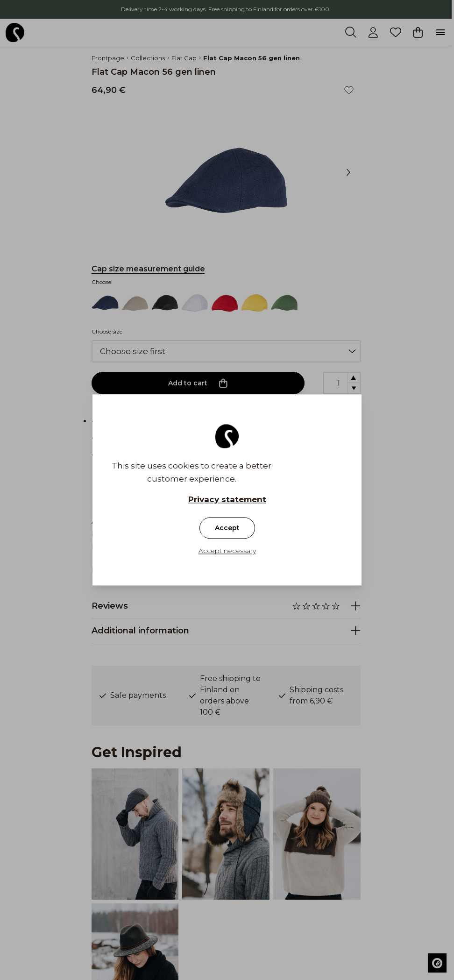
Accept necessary (227, 551)
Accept (227, 528)
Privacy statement (227, 500)
